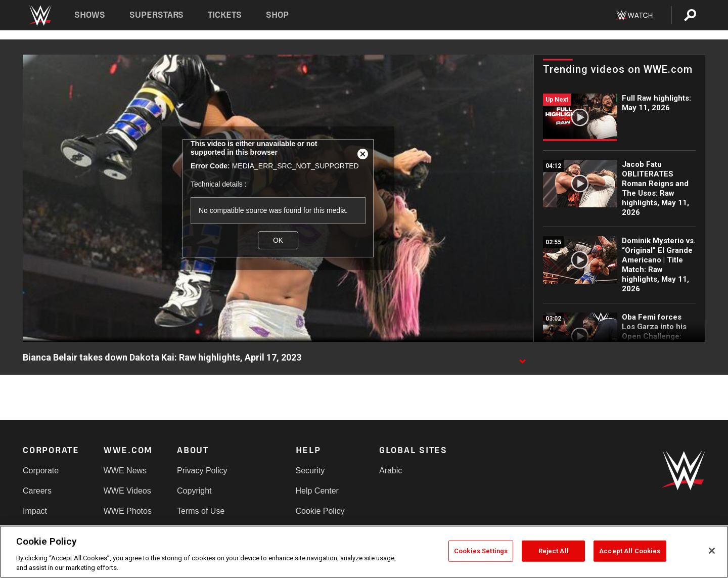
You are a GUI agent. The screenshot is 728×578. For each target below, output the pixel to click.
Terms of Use (201, 511)
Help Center (317, 491)
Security (310, 471)
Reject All (554, 551)
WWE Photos (128, 511)
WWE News (125, 471)
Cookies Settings (481, 551)
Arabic (391, 471)
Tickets (225, 15)
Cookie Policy (320, 511)
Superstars (157, 15)
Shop (277, 15)
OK (278, 240)
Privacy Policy (202, 471)
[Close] (712, 551)
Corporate (41, 471)
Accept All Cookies (630, 551)
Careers (37, 491)
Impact (35, 511)
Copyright (194, 491)
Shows (90, 15)
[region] (364, 552)
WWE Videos (127, 491)
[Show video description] (522, 358)
